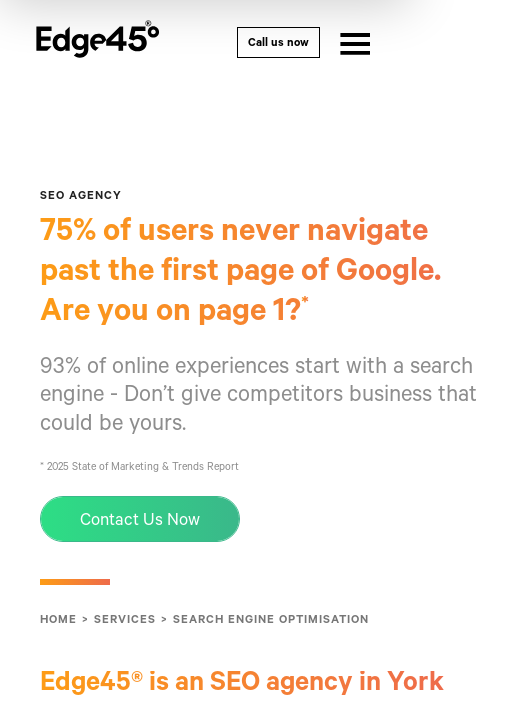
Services (125, 632)
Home (58, 632)
